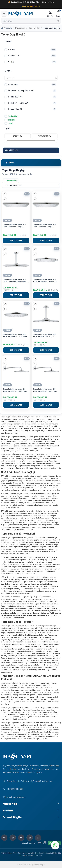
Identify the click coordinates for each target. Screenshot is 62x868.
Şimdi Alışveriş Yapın (31, 6)
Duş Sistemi (20, 28)
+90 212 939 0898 (15, 789)
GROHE (7, 220)
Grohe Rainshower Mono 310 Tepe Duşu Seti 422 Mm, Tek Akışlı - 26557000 (44, 390)
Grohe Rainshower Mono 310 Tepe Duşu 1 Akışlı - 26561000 (15, 335)
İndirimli (10, 120)
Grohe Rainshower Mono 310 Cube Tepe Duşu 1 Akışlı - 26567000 (44, 226)
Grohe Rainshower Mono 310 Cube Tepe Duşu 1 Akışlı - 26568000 (14, 226)
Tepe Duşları (34, 28)
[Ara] (58, 21)
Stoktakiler (11, 116)
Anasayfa (6, 28)
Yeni (8, 123)
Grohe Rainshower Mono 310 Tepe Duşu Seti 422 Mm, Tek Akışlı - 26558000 (14, 390)
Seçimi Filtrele (31, 150)
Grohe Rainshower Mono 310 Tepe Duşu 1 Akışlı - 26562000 (45, 280)
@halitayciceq (36, 865)
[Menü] (4, 14)
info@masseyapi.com (16, 797)
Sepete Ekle (16, 240)
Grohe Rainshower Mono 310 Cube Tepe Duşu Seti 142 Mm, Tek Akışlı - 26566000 (15, 280)
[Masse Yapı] (27, 14)
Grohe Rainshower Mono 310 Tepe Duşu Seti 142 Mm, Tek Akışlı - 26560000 (44, 335)
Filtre (10, 163)
